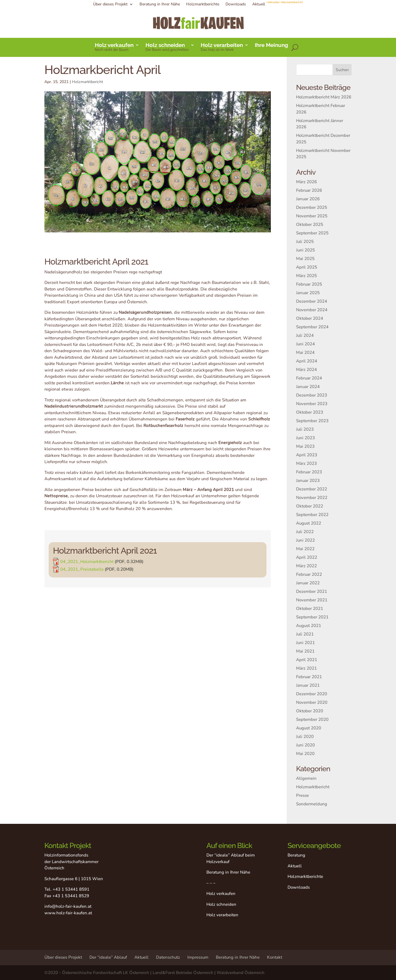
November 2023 (312, 404)
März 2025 (306, 276)
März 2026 (306, 182)
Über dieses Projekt (110, 5)
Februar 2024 (309, 378)
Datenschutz (168, 957)
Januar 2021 (308, 685)
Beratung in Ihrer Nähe (160, 5)
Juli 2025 (305, 242)
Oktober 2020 (310, 711)
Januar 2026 (308, 199)
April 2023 (307, 455)
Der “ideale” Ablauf (108, 957)
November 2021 (312, 600)
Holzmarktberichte (203, 5)
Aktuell (278, 5)
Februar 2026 (309, 190)
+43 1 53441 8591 (71, 889)
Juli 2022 (305, 532)
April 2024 (307, 361)
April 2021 (307, 660)
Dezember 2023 (312, 395)
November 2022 (312, 498)
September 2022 (312, 515)
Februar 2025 (309, 284)
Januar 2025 (308, 293)
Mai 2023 (305, 446)
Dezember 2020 (312, 694)
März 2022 (306, 566)
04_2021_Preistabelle (122, 565)
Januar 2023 (308, 480)
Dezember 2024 (312, 301)
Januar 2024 (308, 387)
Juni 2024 (305, 344)
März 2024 (306, 370)
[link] (157, 560)
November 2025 (312, 216)
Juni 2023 (305, 438)
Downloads (236, 5)
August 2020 (309, 728)
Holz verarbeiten (222, 47)
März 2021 (306, 668)
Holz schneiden (167, 47)
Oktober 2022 (310, 506)
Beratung (296, 855)
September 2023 (312, 421)
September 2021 (312, 617)
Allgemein (306, 778)
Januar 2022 (308, 583)
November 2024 (312, 310)
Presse (302, 795)
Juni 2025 (305, 250)
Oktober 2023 (310, 412)
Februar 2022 (309, 574)
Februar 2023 (309, 472)
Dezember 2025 (312, 207)
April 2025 (307, 267)
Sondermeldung (312, 804)
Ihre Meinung (271, 46)
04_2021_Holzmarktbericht (125, 561)
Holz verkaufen (114, 47)
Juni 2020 (305, 745)
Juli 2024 (305, 335)
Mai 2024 (305, 352)
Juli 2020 (305, 736)
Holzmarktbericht (88, 82)
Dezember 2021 (312, 591)
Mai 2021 (305, 651)
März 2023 (306, 463)
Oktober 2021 (310, 608)
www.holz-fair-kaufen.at (68, 913)
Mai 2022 (305, 549)
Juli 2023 (305, 429)
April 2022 (307, 557)
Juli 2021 (305, 634)
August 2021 (309, 626)
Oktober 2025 (310, 224)
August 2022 (309, 523)
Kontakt (275, 957)
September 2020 (312, 719)
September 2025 (312, 233)
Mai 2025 (305, 259)
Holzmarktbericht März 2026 (324, 97)
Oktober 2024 (310, 318)
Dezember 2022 (312, 489)
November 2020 (312, 702)
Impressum (198, 957)
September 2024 (312, 327)
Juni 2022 (305, 540)
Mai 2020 (305, 754)
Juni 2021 (305, 643)
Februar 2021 (309, 677)
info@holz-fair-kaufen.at (68, 906)
